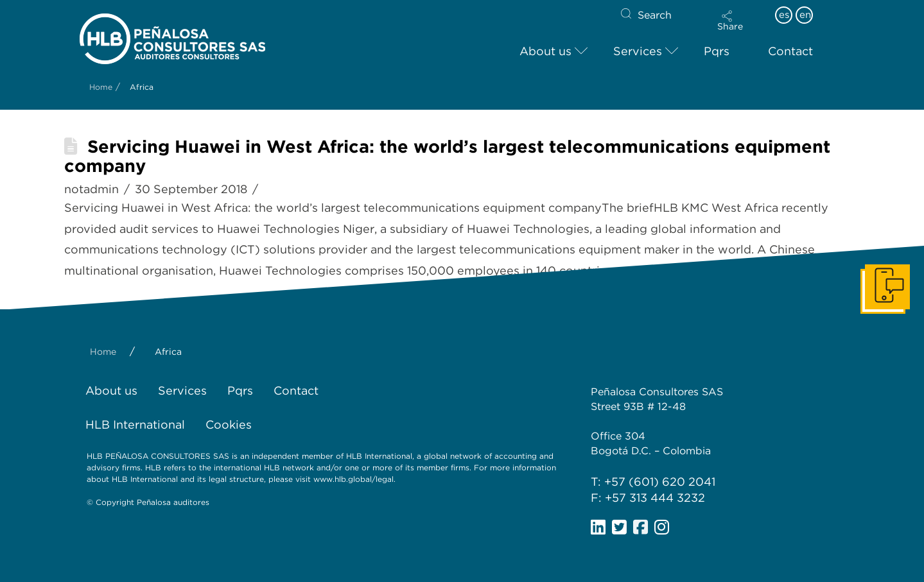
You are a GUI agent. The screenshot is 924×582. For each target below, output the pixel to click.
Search (655, 15)
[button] (730, 21)
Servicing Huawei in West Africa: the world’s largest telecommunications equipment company (447, 156)
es (784, 15)
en (805, 15)
